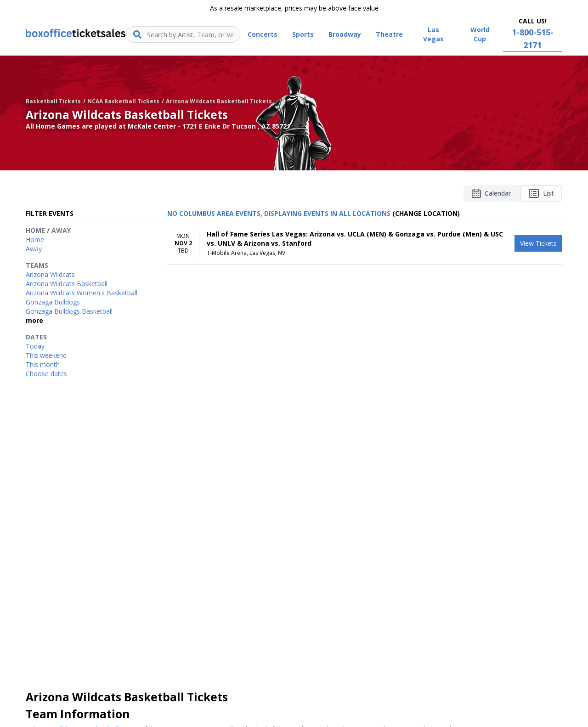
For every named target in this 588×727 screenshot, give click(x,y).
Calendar (491, 193)
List (541, 193)
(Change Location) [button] (426, 213)
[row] (365, 243)
